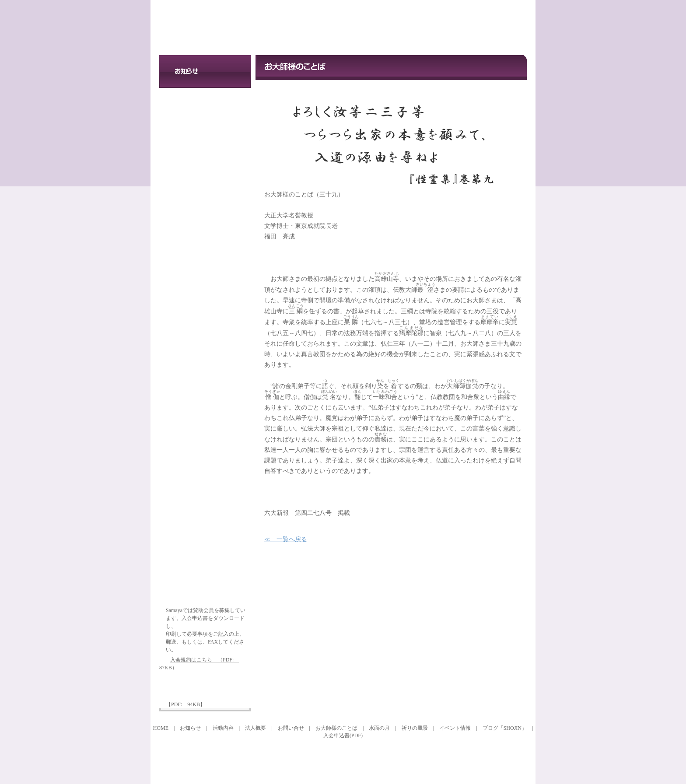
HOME (161, 728)
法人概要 (205, 137)
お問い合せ (205, 170)
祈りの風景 (205, 466)
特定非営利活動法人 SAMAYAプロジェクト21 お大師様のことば (238, 28)
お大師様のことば (205, 309)
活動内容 (205, 104)
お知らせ (205, 72)
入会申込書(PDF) (343, 735)
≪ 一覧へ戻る (286, 539)
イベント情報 (205, 230)
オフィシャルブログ (205, 545)
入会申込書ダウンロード (205, 688)
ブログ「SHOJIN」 (505, 728)
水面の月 (205, 388)
